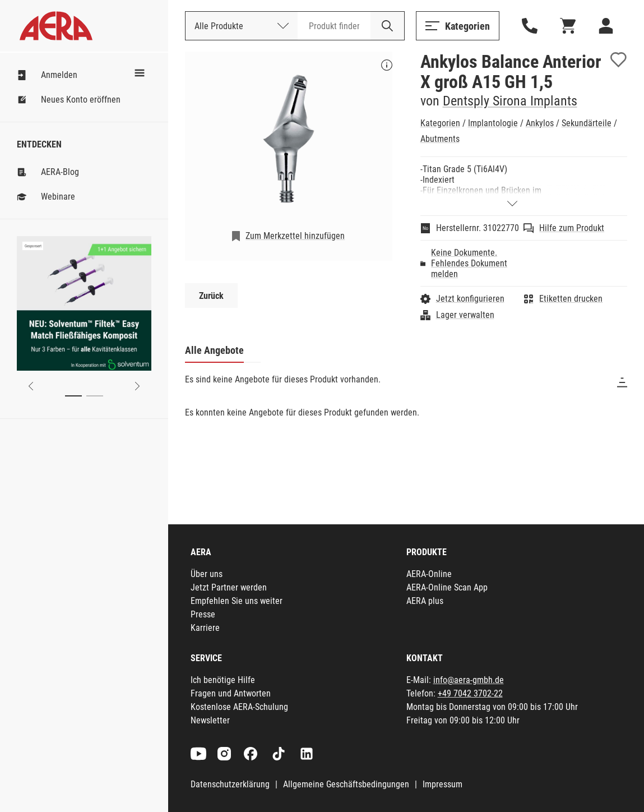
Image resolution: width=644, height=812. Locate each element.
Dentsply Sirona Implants (510, 101)
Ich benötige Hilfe (223, 680)
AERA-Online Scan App (447, 587)
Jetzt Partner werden (229, 587)
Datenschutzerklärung (230, 784)
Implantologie (493, 123)
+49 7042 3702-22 (470, 693)
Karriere (205, 628)
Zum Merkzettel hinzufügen (295, 236)
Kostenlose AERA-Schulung (239, 707)
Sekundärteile (587, 123)
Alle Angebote (214, 350)
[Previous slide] (31, 386)
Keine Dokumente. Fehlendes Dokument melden (469, 263)
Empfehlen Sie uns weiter (237, 601)
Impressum (443, 784)
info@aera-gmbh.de (469, 680)
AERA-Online (429, 574)
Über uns (207, 574)
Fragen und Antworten (231, 693)
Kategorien (440, 123)
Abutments (440, 139)
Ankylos (540, 123)
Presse (203, 614)
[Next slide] (137, 386)
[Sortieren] (622, 382)
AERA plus (425, 601)
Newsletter (210, 720)
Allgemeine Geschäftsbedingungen (346, 784)
